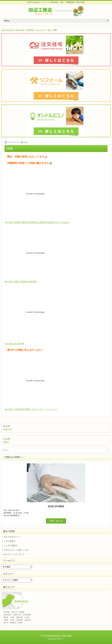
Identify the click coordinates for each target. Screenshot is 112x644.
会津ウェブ (61, 639)
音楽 (49, 30)
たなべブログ (40, 30)
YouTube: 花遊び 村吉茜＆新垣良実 (21, 282)
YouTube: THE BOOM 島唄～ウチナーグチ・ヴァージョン (31, 409)
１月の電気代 (10, 541)
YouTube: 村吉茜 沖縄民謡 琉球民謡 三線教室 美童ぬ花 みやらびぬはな (37, 222)
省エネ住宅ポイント (12, 537)
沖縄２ (6, 442)
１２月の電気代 (11, 546)
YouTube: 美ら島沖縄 (14, 344)
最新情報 (30, 30)
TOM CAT (8, 429)
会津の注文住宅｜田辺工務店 (13, 30)
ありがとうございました (14, 554)
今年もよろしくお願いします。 (17, 550)
